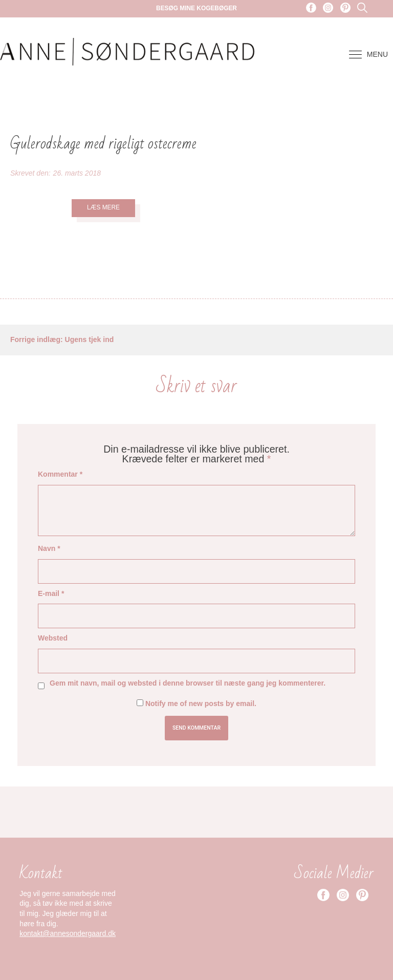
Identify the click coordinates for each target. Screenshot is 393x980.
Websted (53, 638)
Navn (49, 548)
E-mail (51, 593)
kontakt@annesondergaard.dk (68, 933)
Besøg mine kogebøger (196, 8)
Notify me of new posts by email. (201, 704)
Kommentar (60, 474)
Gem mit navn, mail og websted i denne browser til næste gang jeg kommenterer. (188, 683)
